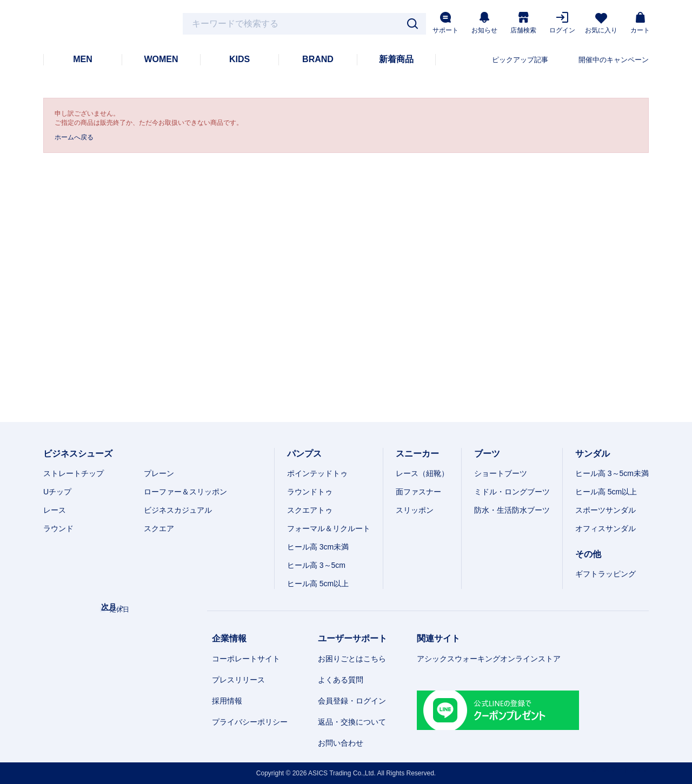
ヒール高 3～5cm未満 (612, 473)
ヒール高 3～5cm (316, 565)
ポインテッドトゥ (317, 473)
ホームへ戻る (74, 137)
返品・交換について (352, 722)
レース (55, 510)
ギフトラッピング (605, 574)
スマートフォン (626, 769)
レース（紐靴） (422, 473)
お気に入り (601, 24)
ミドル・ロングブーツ (512, 492)
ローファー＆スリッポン (185, 492)
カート (640, 23)
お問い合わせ (341, 743)
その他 (588, 554)
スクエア (159, 528)
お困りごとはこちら (352, 659)
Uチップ (57, 492)
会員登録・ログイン (352, 701)
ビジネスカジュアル (178, 510)
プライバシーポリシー (250, 722)
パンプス (304, 454)
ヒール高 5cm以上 (318, 584)
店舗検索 (523, 23)
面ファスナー (418, 492)
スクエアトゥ (310, 510)
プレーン (159, 473)
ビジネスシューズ (78, 454)
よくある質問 (341, 680)
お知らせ (484, 23)
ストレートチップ (74, 473)
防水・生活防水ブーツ (512, 510)
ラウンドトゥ (310, 492)
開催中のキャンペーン (614, 60)
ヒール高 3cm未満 (318, 547)
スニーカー (417, 454)
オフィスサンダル (605, 528)
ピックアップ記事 (520, 60)
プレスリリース (238, 680)
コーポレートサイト (246, 659)
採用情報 (227, 701)
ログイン (562, 23)
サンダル (593, 454)
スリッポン (415, 510)
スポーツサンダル (605, 510)
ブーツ (487, 454)
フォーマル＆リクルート (329, 528)
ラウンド (58, 528)
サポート (445, 23)
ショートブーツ (501, 473)
